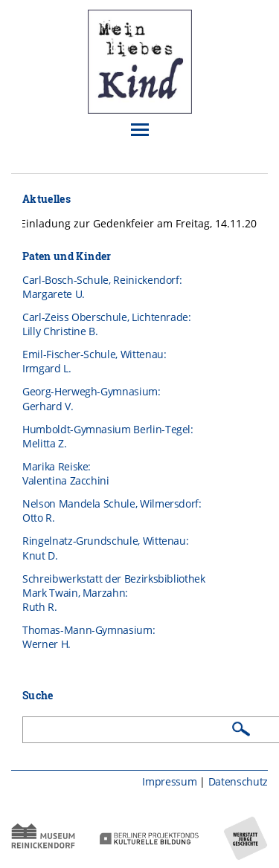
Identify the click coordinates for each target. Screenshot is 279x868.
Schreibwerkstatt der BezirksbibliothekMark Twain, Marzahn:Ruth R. (114, 593)
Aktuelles (46, 199)
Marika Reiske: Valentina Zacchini (66, 473)
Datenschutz (238, 781)
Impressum (169, 781)
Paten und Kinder (67, 256)
